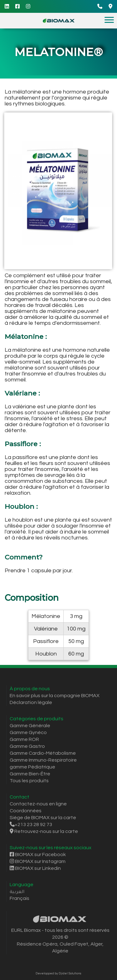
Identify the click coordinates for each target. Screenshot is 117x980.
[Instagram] (28, 6)
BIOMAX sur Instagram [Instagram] (38, 861)
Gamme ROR (24, 739)
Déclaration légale (31, 702)
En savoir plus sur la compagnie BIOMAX (55, 696)
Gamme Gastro (27, 746)
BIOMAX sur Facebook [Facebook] (38, 855)
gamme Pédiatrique (32, 767)
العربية (17, 891)
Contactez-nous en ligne (38, 804)
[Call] (100, 6)
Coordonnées (26, 811)
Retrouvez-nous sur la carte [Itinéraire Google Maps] (44, 831)
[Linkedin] (7, 6)
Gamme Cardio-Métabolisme (43, 753)
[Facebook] (17, 6)
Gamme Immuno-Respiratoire (43, 760)
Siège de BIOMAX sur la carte (43, 818)
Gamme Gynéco (28, 732)
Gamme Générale (30, 726)
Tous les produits (29, 781)
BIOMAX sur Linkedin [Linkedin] (35, 868)
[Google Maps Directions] (110, 6)
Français (19, 898)
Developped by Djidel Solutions (58, 973)
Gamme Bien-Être (30, 774)
